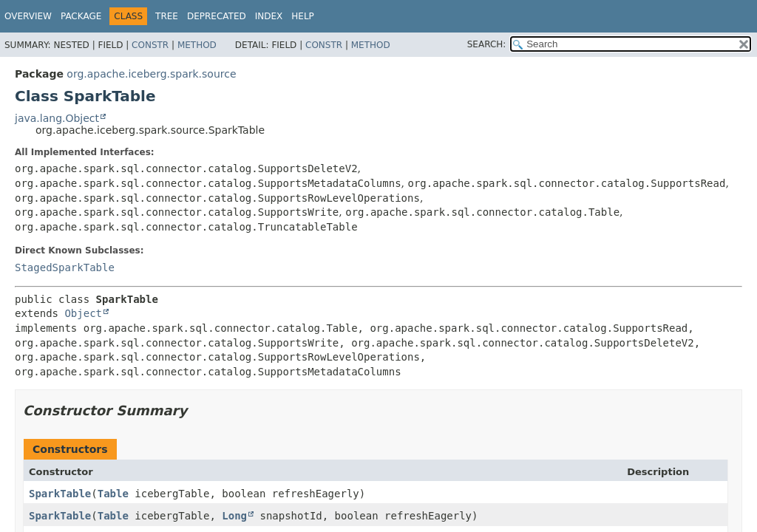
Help (303, 16)
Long (234, 516)
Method (197, 45)
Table (113, 494)
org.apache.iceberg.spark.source (151, 74)
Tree (167, 16)
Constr (150, 45)
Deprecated (217, 16)
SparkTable (60, 494)
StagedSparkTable (65, 267)
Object (83, 313)
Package (81, 16)
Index (269, 16)
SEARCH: (487, 44)
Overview (28, 16)
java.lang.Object (57, 118)
